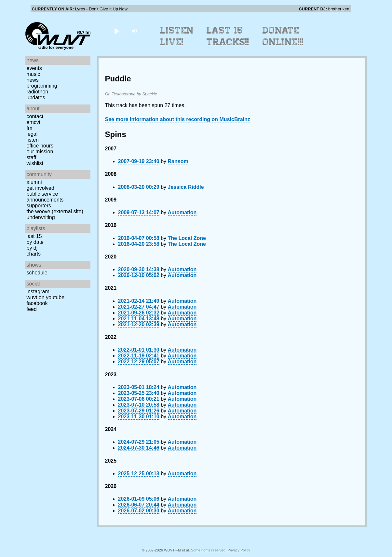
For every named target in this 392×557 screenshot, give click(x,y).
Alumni (34, 182)
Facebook (37, 303)
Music (34, 74)
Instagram (38, 292)
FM (30, 128)
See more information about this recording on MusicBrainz (178, 119)
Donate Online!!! (283, 36)
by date (35, 242)
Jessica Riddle (186, 187)
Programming (42, 86)
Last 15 (34, 236)
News (33, 80)
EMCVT (34, 122)
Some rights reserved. (209, 550)
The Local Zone (187, 238)
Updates (36, 97)
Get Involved (41, 188)
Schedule (37, 273)
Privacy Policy (239, 550)
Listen (33, 140)
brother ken (339, 9)
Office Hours (40, 146)
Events (34, 68)
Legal (32, 134)
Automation (182, 212)
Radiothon (38, 92)
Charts (34, 254)
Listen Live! (177, 36)
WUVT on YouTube (46, 297)
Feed (32, 309)
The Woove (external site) (55, 211)
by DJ (32, 248)
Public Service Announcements (45, 197)
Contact (35, 116)
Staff (32, 157)
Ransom (178, 161)
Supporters (39, 206)
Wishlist (35, 163)
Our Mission (40, 152)
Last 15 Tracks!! (228, 36)
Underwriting (41, 217)
